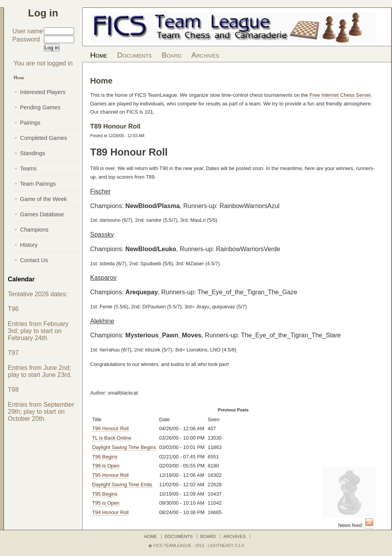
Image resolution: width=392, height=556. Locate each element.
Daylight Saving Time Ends (122, 484)
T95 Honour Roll (110, 475)
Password (26, 39)
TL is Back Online (112, 438)
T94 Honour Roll (110, 512)
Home (99, 55)
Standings (33, 153)
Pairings (30, 123)
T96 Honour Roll (110, 428)
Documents (134, 55)
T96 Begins (105, 457)
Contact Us (34, 260)
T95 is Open (106, 503)
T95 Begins (105, 494)
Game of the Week (44, 199)
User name (27, 31)
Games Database (42, 214)
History (29, 245)
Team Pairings (38, 184)
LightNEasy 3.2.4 (226, 546)
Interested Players (43, 92)
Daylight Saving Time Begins (124, 447)
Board (171, 55)
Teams (28, 168)
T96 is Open (106, 466)
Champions (34, 230)
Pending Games (40, 107)
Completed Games (44, 138)
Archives (205, 55)
